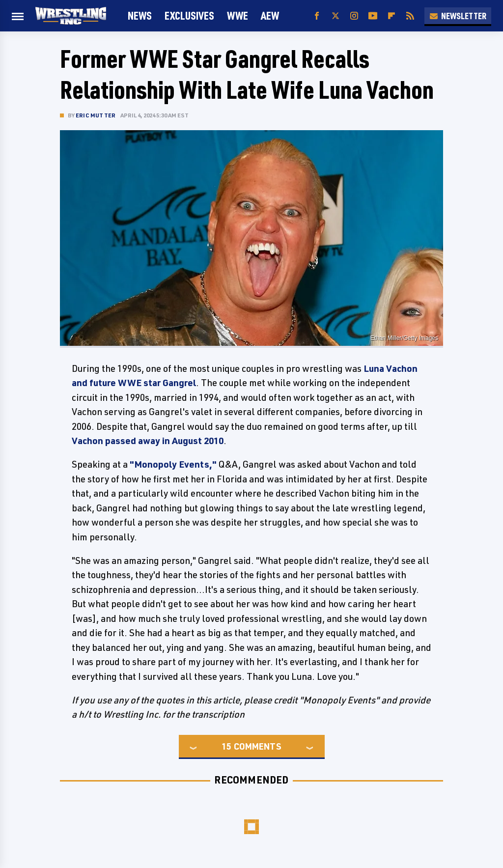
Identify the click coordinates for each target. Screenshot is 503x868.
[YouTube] (373, 16)
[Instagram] (354, 16)
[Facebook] (317, 16)
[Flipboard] (391, 16)
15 (226, 746)
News (140, 15)
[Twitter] (335, 16)
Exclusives (189, 15)
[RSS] (410, 16)
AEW (270, 15)
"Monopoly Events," (173, 464)
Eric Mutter (96, 115)
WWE (238, 15)
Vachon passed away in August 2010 (148, 441)
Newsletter (458, 16)
